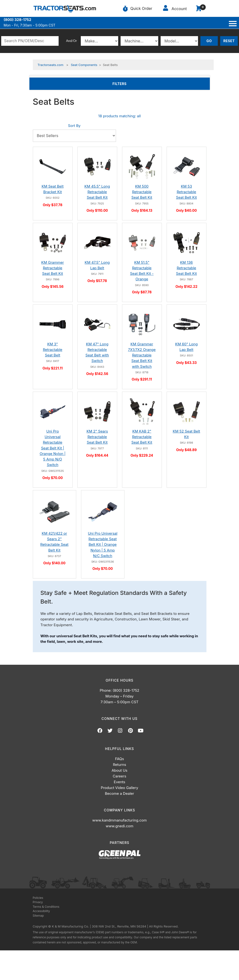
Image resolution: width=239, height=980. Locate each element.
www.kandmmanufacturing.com (120, 820)
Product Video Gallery (119, 788)
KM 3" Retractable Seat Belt (53, 350)
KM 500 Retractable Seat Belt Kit (142, 192)
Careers (120, 776)
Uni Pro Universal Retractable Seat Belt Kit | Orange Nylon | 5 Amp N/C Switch (102, 545)
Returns (119, 765)
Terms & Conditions (46, 907)
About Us (120, 770)
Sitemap (38, 916)
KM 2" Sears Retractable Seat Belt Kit (97, 437)
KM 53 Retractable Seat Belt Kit (186, 192)
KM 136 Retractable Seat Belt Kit (186, 268)
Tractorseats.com (51, 65)
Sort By (74, 126)
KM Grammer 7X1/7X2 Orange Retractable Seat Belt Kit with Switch (142, 355)
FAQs (119, 759)
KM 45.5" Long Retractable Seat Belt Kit (97, 192)
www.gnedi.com (119, 826)
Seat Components (84, 65)
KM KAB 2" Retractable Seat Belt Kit (142, 437)
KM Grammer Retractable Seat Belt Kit (53, 268)
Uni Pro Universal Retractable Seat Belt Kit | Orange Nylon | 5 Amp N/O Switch (52, 448)
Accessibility (41, 911)
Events (119, 782)
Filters (127, 83)
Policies (38, 898)
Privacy (38, 902)
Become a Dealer (119, 793)
